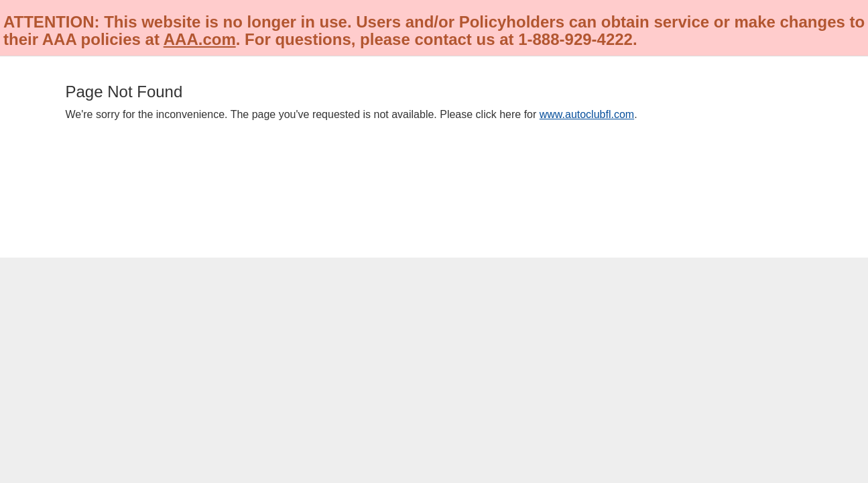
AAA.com (200, 39)
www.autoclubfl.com (587, 114)
